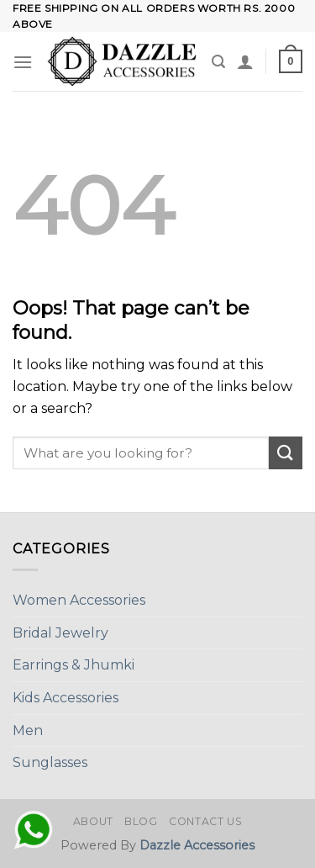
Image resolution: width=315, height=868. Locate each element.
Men (28, 730)
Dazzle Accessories (197, 845)
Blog (141, 821)
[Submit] (286, 453)
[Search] (218, 62)
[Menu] (23, 62)
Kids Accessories (66, 698)
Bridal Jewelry (60, 633)
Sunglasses (50, 762)
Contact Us (205, 821)
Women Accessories (79, 600)
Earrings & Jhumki (73, 665)
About (93, 821)
